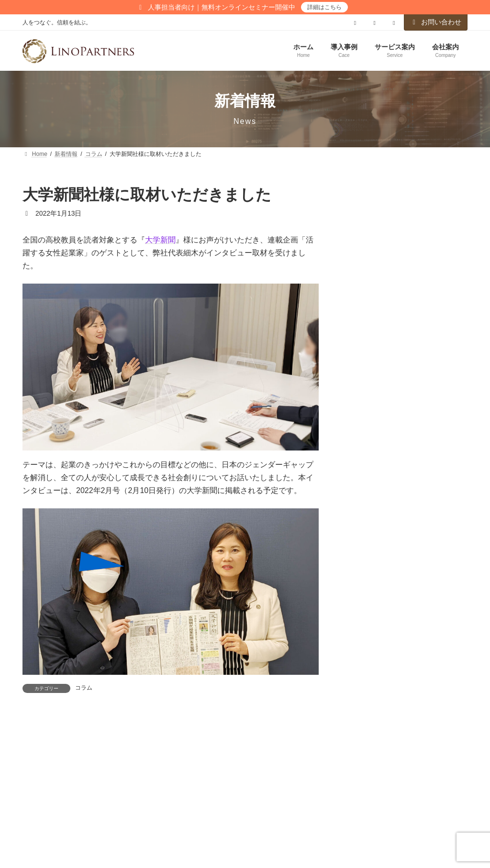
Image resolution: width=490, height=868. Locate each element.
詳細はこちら (324, 7)
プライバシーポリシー (67, 824)
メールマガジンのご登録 (223, 824)
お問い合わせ (436, 22)
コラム (84, 688)
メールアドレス (375, 437)
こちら (372, 505)
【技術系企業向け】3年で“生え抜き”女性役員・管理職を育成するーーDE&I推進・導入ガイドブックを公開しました (405, 713)
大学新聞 (160, 240)
